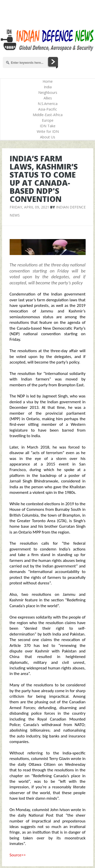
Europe (48, 120)
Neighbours (48, 92)
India (48, 87)
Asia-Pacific (48, 109)
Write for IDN (48, 131)
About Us (48, 137)
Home (48, 81)
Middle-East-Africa (48, 115)
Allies (48, 98)
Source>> (18, 855)
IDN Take (48, 126)
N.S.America (48, 104)
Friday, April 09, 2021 (29, 207)
